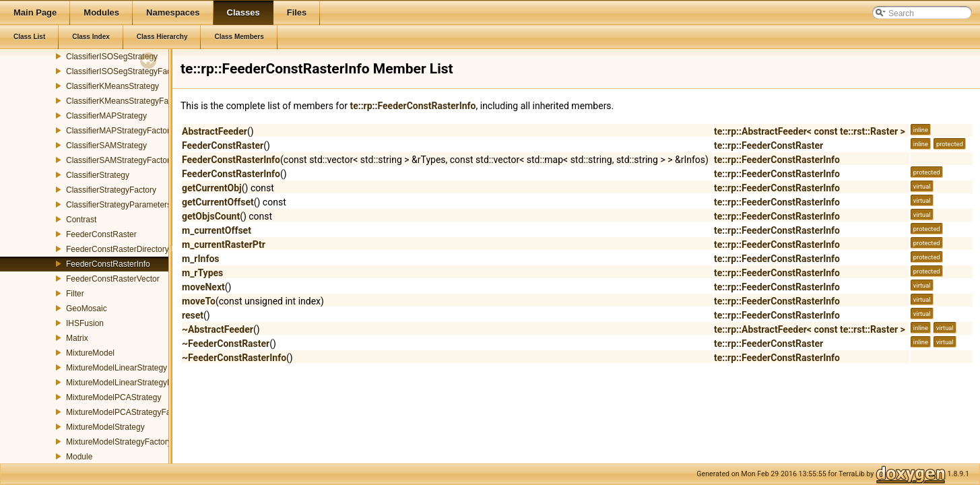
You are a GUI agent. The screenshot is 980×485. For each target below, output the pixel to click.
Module (79, 457)
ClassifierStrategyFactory (111, 190)
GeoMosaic (87, 309)
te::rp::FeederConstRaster (769, 145)
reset (193, 315)
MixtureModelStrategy (105, 427)
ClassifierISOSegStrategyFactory (125, 71)
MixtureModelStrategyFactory (119, 442)
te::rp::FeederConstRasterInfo (413, 106)
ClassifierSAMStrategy (106, 145)
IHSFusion (85, 323)
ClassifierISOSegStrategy (112, 57)
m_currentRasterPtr (224, 245)
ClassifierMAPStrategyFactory (120, 131)
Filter (75, 294)
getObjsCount (211, 216)
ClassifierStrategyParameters (119, 205)
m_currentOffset (217, 230)
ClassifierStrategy (98, 175)
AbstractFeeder (215, 131)
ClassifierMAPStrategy (106, 116)
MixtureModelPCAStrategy (113, 397)
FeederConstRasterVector (113, 279)
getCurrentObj (212, 188)
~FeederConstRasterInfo (234, 358)
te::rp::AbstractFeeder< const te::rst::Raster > (810, 131)
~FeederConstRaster (226, 344)
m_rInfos (201, 259)
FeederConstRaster (101, 234)
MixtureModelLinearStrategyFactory (130, 383)
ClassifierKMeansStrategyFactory (126, 101)
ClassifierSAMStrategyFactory (120, 160)
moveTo (199, 301)
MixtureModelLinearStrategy (117, 368)
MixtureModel (90, 353)
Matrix (77, 338)
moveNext (203, 287)
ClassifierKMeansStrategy (112, 86)
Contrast (81, 220)
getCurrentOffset (218, 202)
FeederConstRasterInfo (108, 264)
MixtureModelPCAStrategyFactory (127, 412)
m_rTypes (202, 273)
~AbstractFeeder (218, 329)
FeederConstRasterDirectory (118, 249)
